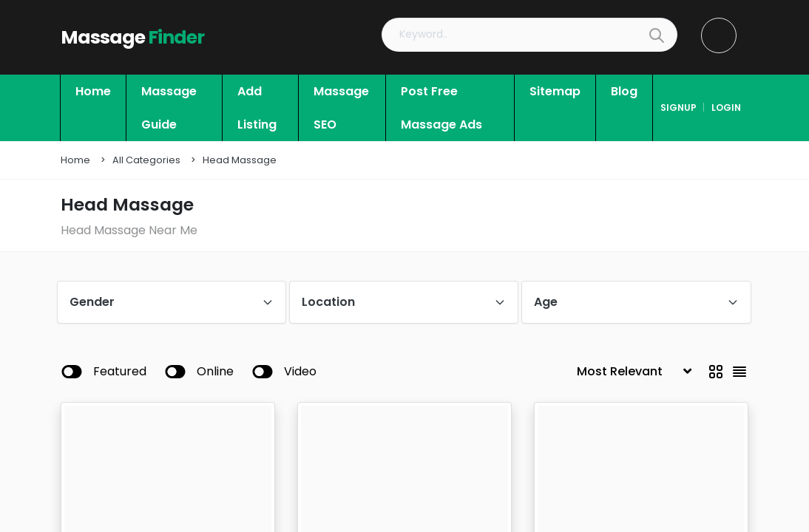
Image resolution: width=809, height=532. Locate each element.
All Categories (146, 160)
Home (75, 160)
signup (678, 108)
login (726, 108)
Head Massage (240, 160)
